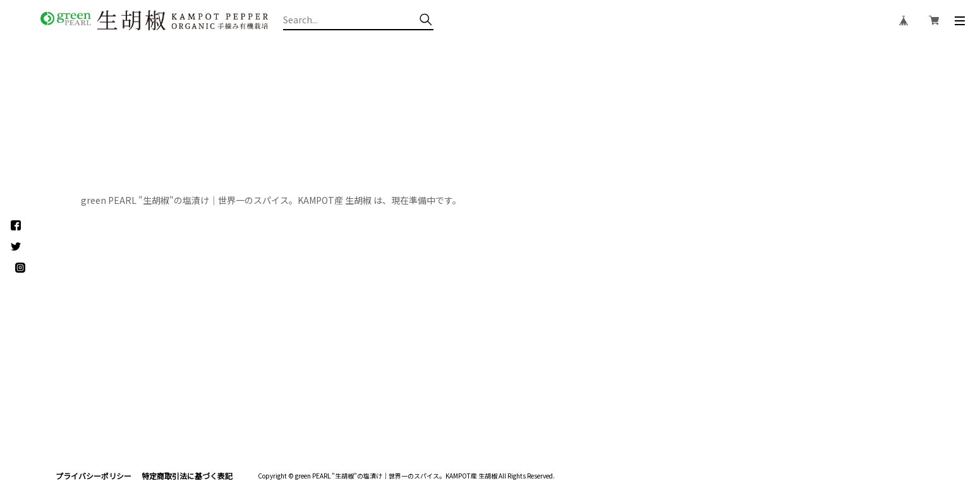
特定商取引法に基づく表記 (187, 476)
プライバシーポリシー (94, 476)
